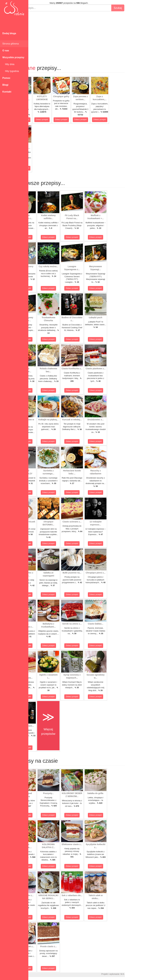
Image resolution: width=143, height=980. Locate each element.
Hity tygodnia (11, 71)
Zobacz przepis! (39, 120)
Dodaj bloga (9, 33)
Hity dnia (8, 64)
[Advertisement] (86, 35)
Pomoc (6, 78)
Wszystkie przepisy (13, 57)
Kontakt (7, 92)
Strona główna (11, 44)
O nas (6, 51)
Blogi (5, 85)
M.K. (139, 974)
